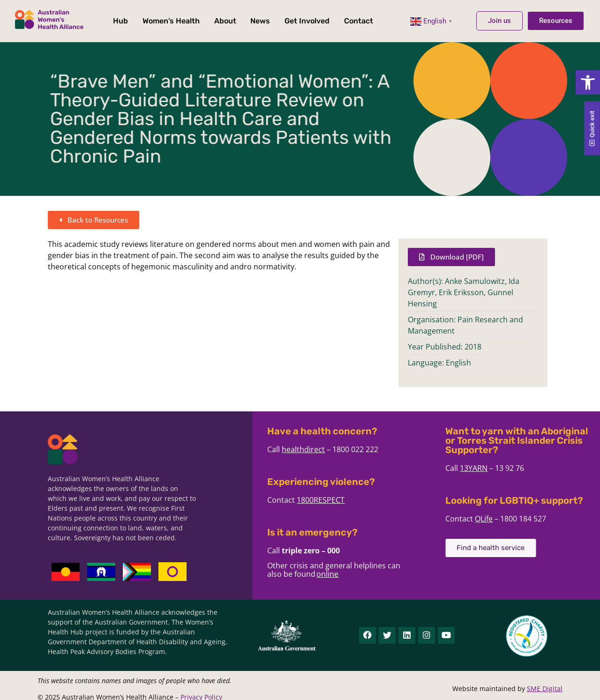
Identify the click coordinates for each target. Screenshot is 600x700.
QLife (552, 519)
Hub (120, 21)
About (225, 21)
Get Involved (307, 21)
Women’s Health (171, 21)
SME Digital (545, 689)
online (395, 574)
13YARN (542, 468)
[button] (588, 82)
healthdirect (371, 449)
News (260, 21)
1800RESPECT (389, 500)
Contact (359, 21)
